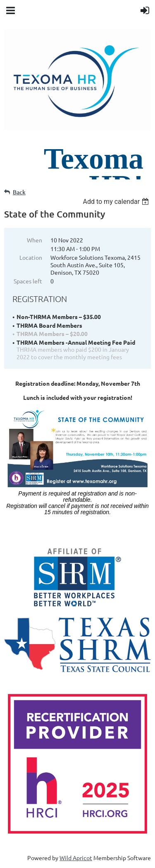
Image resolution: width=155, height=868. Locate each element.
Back (19, 192)
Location (31, 257)
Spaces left (28, 281)
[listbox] (117, 202)
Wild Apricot (76, 858)
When (35, 240)
